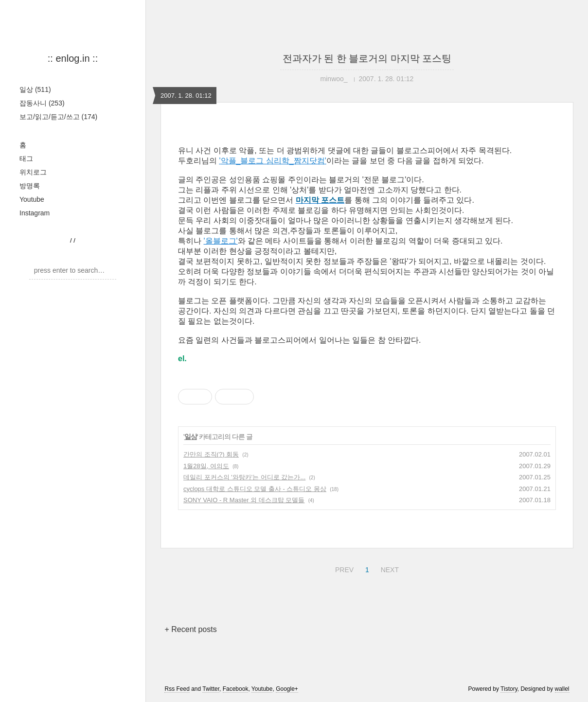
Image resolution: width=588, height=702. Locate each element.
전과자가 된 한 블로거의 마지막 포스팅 (367, 58)
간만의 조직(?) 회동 (211, 454)
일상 (35, 89)
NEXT (389, 568)
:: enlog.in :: (73, 58)
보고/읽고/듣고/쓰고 (58, 117)
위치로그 (33, 172)
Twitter (211, 689)
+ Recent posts (190, 629)
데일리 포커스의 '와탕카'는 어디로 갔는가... (244, 477)
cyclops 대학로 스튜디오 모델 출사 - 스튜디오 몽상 (255, 489)
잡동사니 (42, 103)
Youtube (32, 199)
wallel (562, 689)
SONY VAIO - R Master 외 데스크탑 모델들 (244, 500)
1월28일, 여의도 (206, 466)
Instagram (35, 213)
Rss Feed (177, 689)
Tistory (509, 689)
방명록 (30, 186)
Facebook (236, 689)
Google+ (287, 689)
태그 (26, 158)
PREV (343, 568)
